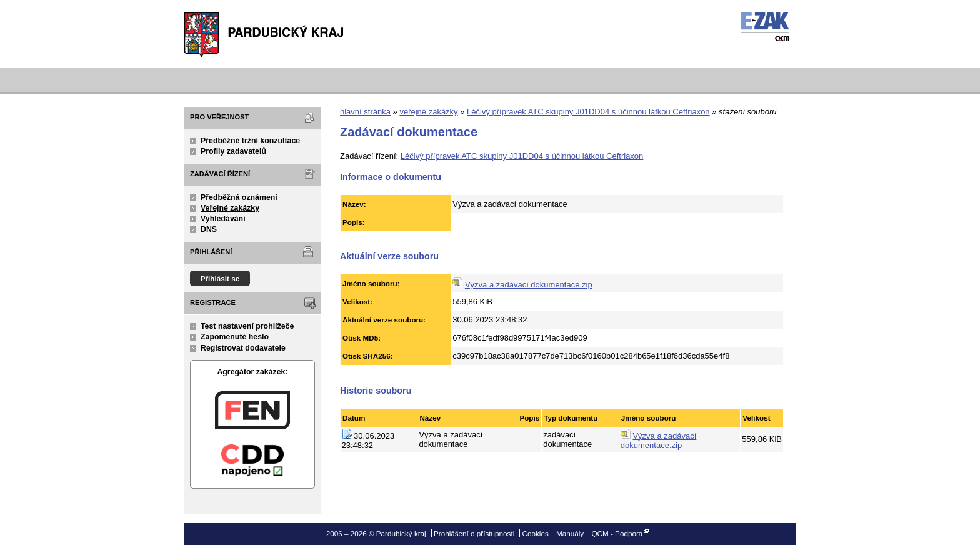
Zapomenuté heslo (235, 337)
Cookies (536, 533)
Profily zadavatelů (233, 151)
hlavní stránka (365, 112)
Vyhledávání (223, 219)
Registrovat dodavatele (243, 348)
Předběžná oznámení (239, 197)
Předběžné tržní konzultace (250, 141)
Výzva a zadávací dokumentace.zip (529, 285)
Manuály (570, 533)
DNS (209, 229)
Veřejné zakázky (230, 208)
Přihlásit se (220, 278)
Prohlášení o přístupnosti (474, 533)
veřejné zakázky (428, 112)
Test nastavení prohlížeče (247, 326)
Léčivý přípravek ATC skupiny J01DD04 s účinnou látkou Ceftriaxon (588, 112)
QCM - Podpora (617, 533)
